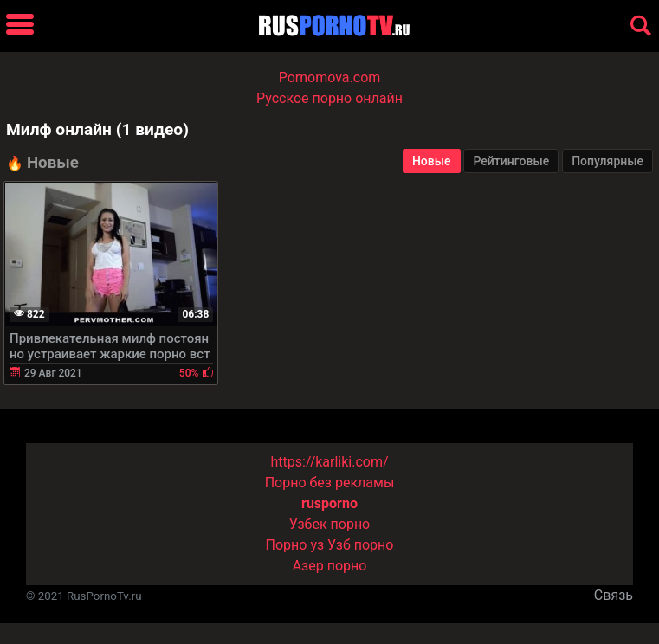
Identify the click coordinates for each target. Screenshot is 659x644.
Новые (432, 161)
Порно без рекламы (330, 483)
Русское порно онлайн (329, 98)
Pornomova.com (330, 77)
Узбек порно (330, 524)
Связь (614, 595)
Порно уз (295, 545)
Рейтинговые (511, 161)
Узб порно (360, 545)
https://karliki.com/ (329, 462)
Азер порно (330, 566)
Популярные (607, 161)
